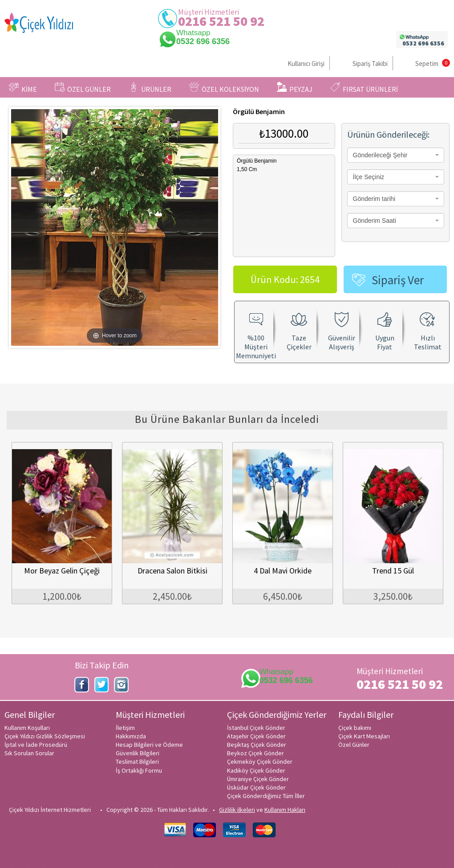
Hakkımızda (131, 736)
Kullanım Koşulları (27, 728)
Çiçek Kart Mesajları (364, 736)
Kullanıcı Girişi (306, 63)
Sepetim (427, 63)
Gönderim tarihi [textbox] (374, 199)
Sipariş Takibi (370, 63)
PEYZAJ (295, 88)
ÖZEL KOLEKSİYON (224, 88)
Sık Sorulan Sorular (29, 753)
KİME (23, 88)
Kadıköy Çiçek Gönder (256, 770)
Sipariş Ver (398, 280)
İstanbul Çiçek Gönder (256, 728)
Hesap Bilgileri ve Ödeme (149, 745)
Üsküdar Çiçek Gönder (256, 787)
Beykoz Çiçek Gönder (255, 753)
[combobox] (396, 155)
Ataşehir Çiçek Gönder (256, 736)
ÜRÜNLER (150, 88)
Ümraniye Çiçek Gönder (258, 779)
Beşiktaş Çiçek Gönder (257, 745)
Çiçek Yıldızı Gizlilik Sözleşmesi (45, 736)
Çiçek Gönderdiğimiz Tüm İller (266, 796)
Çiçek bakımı (355, 728)
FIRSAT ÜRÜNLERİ (364, 88)
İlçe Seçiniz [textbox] (369, 177)
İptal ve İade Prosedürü (36, 745)
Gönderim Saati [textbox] (375, 221)
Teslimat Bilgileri (137, 762)
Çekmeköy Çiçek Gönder (260, 762)
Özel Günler (354, 745)
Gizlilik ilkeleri (237, 810)
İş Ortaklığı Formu (139, 770)
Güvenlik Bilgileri (138, 753)
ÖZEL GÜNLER (83, 88)
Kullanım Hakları (285, 810)
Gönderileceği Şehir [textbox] (380, 155)
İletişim (125, 728)
